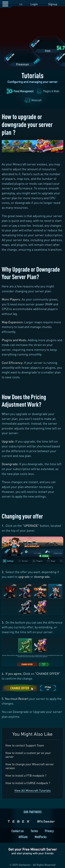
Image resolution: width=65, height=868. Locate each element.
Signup (53, 4)
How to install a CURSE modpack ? (28, 783)
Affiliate (23, 837)
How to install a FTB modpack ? (26, 775)
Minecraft (36, 100)
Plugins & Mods (51, 91)
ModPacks (41, 837)
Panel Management (24, 91)
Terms (34, 831)
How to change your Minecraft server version (30, 766)
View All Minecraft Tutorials (32, 790)
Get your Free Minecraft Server (33, 849)
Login (34, 4)
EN (21, 4)
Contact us (18, 831)
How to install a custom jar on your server (28, 755)
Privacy (49, 831)
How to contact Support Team (25, 745)
